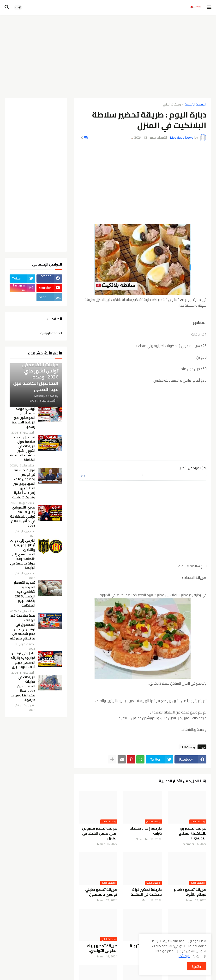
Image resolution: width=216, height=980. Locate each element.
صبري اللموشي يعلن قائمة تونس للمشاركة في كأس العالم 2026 (23, 516)
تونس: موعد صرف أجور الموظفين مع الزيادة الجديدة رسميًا (24, 418)
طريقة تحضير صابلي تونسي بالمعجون (101, 892)
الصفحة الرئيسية (196, 105)
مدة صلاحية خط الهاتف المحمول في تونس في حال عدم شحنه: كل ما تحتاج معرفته (23, 627)
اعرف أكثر (184, 956)
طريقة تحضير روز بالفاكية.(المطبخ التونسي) (193, 833)
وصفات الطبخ (172, 105)
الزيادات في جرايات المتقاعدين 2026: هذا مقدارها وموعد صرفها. (23, 688)
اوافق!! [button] (197, 966)
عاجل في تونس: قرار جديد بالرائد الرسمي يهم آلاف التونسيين (23, 660)
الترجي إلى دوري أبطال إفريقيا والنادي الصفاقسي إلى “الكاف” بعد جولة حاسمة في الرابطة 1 (23, 554)
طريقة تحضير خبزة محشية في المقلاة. (146, 892)
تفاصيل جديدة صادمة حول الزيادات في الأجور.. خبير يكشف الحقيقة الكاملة (23, 449)
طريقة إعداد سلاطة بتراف (146, 831)
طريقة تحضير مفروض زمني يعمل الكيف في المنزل (100, 833)
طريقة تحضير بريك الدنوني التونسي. (102, 948)
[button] (209, 7)
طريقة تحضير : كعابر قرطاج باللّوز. (190, 892)
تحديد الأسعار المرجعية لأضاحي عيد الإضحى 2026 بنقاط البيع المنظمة (25, 594)
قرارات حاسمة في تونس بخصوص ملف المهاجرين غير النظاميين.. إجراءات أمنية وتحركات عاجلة (24, 484)
